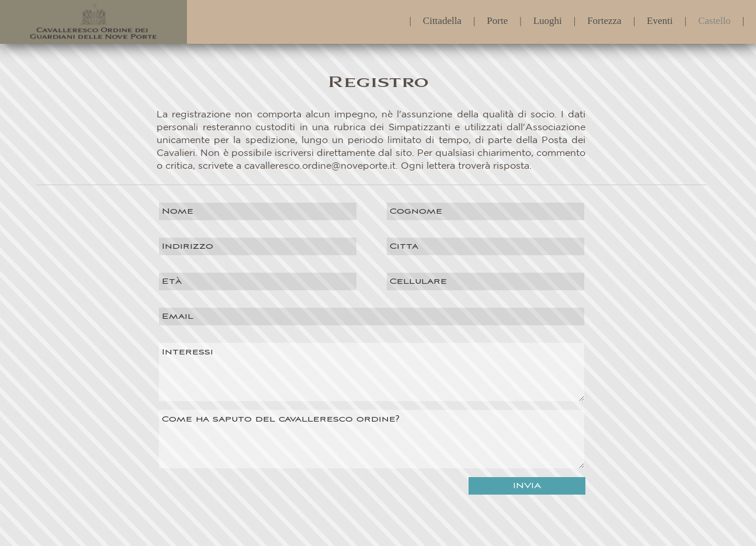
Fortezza (604, 18)
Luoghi (548, 18)
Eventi (660, 18)
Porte (497, 18)
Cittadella (442, 18)
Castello (715, 18)
